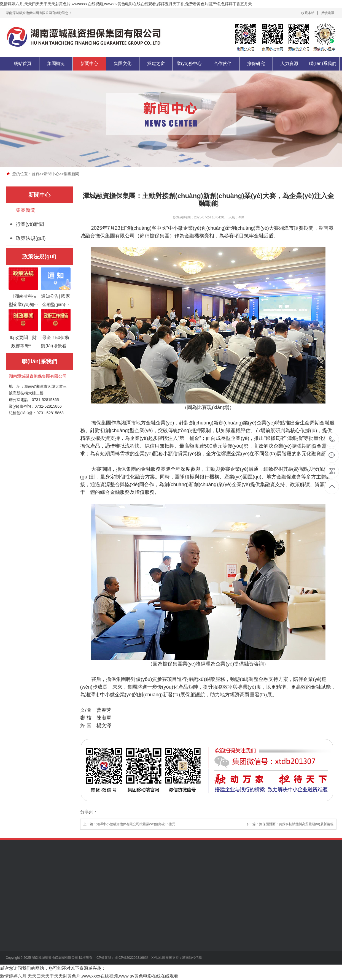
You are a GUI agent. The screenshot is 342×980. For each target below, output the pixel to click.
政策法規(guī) (31, 238)
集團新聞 (71, 174)
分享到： (89, 812)
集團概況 (56, 63)
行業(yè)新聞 (30, 224)
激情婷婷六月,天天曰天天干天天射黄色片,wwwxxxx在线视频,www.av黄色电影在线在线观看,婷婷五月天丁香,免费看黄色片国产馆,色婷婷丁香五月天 (126, 4)
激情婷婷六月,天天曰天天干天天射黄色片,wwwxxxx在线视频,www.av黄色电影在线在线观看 (89, 976)
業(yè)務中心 (189, 63)
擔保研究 (256, 63)
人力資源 (289, 63)
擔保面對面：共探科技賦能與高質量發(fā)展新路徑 (296, 824)
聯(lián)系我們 (323, 63)
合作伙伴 (223, 63)
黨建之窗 (156, 63)
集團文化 (123, 63)
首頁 (36, 174)
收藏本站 (308, 13)
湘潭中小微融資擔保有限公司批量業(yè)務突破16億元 (136, 824)
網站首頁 (23, 63)
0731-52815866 (332, 440)
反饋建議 (328, 13)
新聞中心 (89, 63)
